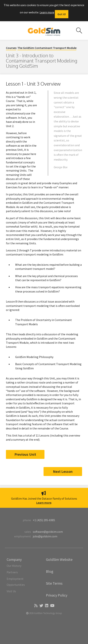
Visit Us (11, 591)
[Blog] (36, 606)
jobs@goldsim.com (45, 536)
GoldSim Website (59, 559)
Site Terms (54, 583)
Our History (14, 566)
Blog (50, 571)
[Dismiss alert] (62, 14)
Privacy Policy (57, 595)
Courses (11, 48)
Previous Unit (25, 454)
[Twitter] (41, 606)
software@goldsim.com (48, 532)
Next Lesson (63, 471)
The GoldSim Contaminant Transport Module (47, 48)
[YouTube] (52, 606)
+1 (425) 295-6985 (44, 520)
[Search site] (79, 31)
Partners (12, 572)
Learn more (47, 12)
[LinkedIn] (46, 606)
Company (14, 559)
